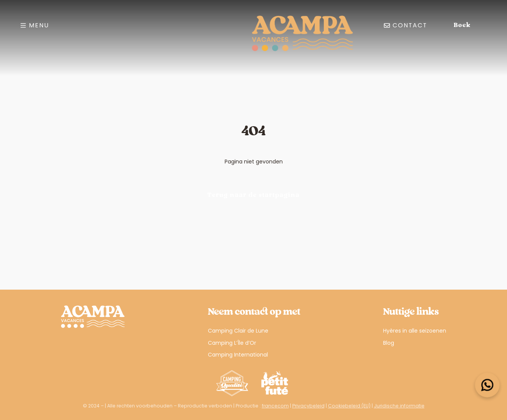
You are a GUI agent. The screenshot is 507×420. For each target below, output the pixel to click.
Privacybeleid (308, 406)
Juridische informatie (399, 406)
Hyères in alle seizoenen (415, 331)
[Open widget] (487, 385)
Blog (389, 343)
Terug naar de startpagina (254, 195)
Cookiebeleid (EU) (349, 406)
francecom (275, 406)
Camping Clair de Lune (238, 331)
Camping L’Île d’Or (232, 343)
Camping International (238, 355)
